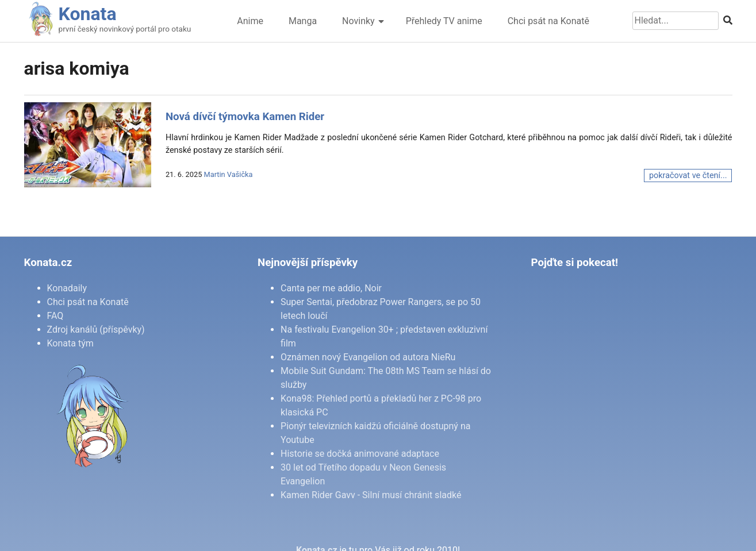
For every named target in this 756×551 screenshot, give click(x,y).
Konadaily (67, 288)
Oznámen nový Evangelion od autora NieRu (368, 357)
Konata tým (70, 343)
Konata (88, 14)
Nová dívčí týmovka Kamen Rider (245, 117)
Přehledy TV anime (444, 21)
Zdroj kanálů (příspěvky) (96, 330)
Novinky (358, 21)
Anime (250, 21)
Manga (303, 21)
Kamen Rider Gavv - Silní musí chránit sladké (371, 495)
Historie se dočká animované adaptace (360, 454)
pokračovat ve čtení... (688, 176)
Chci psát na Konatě (548, 21)
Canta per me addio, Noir (331, 288)
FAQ (55, 316)
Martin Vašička (229, 174)
